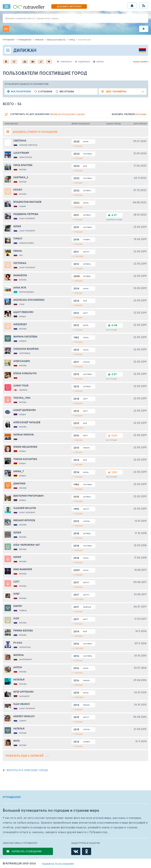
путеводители (25, 40)
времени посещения (63, 114)
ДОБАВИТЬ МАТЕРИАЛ (69, 6)
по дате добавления (30, 114)
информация (84, 40)
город (72, 40)
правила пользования (58, 863)
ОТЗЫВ (114, 220)
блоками (141, 114)
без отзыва (67, 91)
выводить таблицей (123, 114)
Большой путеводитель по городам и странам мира (51, 810)
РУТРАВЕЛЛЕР (12, 797)
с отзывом (45, 91)
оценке (81, 114)
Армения (39, 40)
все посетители (21, 91)
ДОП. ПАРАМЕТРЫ (116, 91)
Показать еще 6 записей (27, 756)
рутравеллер (9, 40)
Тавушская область (56, 40)
